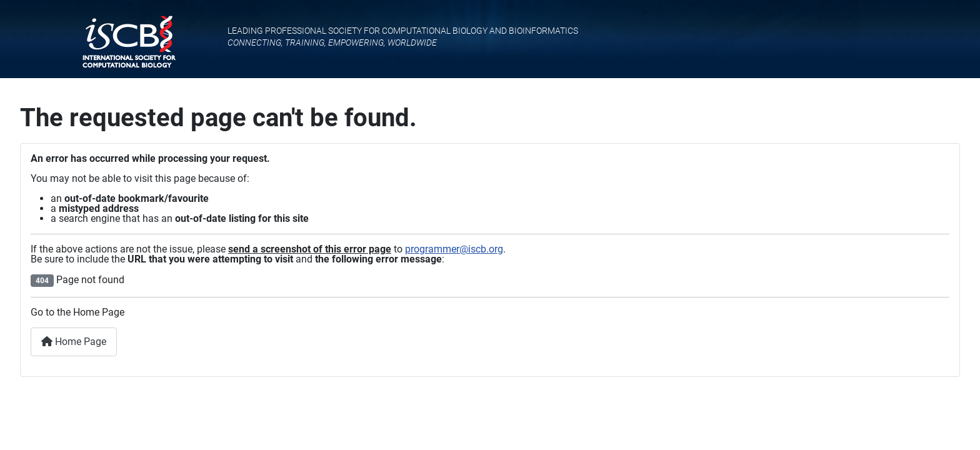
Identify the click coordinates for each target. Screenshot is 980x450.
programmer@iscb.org (454, 249)
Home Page (74, 342)
